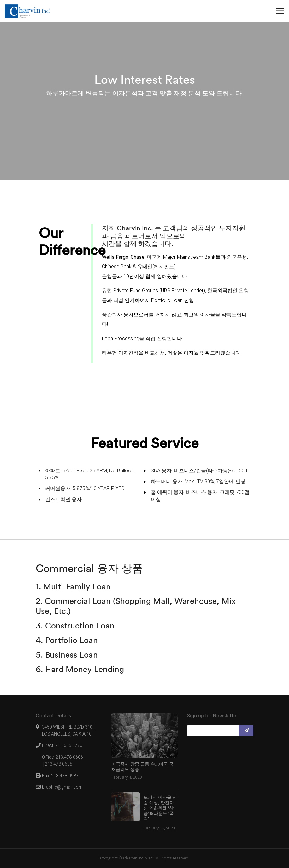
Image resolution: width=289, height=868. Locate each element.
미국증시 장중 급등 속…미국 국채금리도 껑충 (142, 767)
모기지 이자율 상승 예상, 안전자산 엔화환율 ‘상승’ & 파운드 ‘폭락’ (160, 808)
